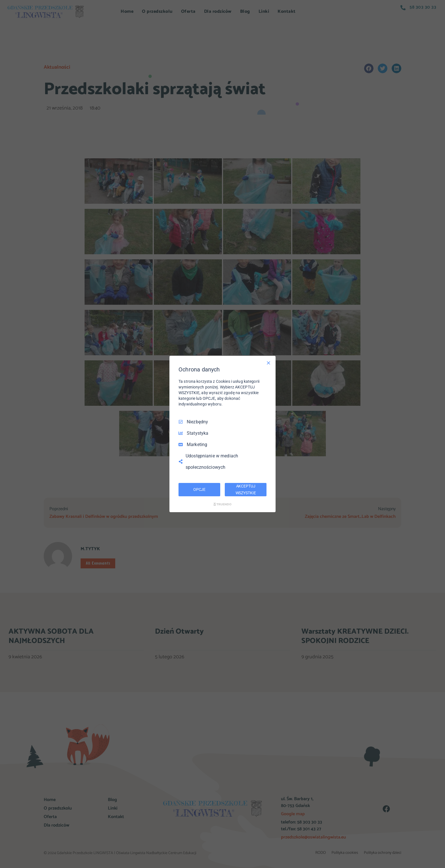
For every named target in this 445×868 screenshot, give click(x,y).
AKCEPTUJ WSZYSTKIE (246, 489)
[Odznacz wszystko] (268, 363)
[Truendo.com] (222, 504)
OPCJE (199, 489)
